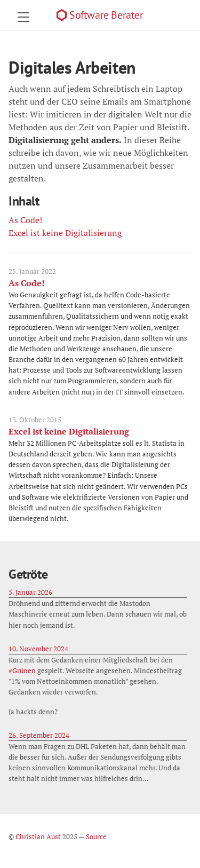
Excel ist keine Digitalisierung (65, 233)
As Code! (25, 220)
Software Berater (106, 15)
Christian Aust (38, 837)
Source (96, 837)
